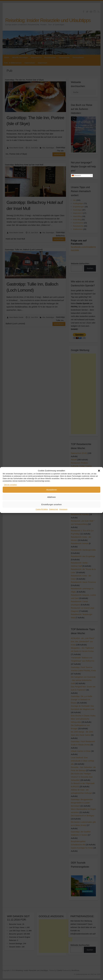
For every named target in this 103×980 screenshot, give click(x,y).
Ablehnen (51, 497)
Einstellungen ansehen (51, 504)
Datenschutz (54, 509)
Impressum (63, 509)
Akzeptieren (51, 490)
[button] (99, 471)
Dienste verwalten (10, 485)
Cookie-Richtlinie (42, 509)
